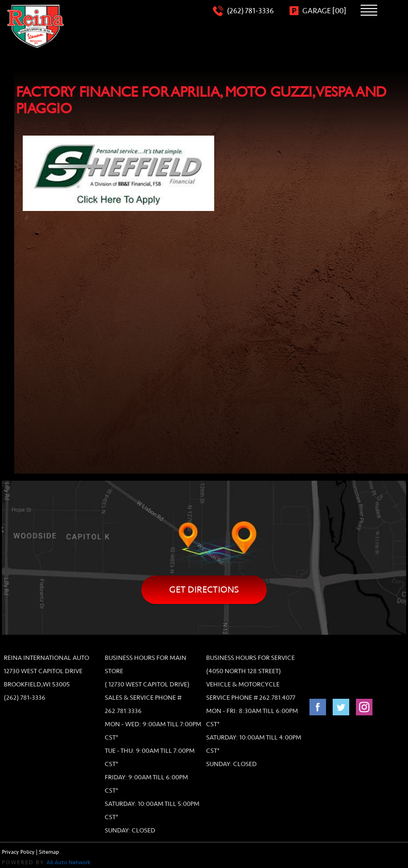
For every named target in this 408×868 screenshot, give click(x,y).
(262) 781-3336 (25, 698)
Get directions (204, 589)
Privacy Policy (18, 852)
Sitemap (49, 852)
